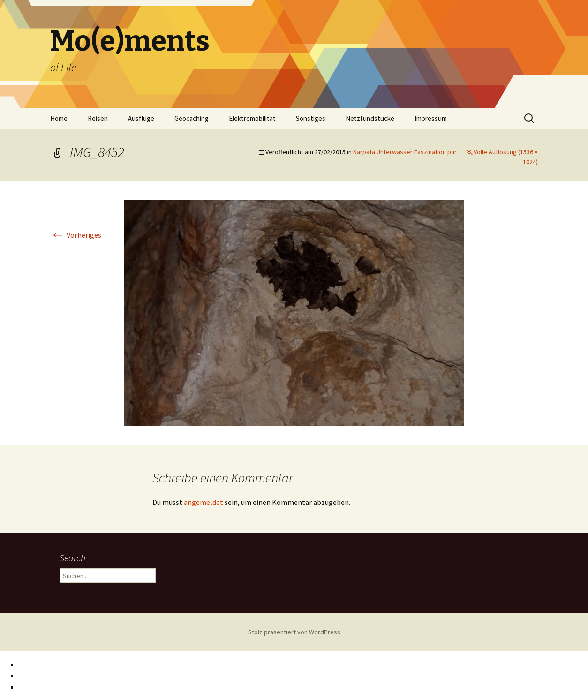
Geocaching (192, 118)
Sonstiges (311, 118)
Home (59, 118)
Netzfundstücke (370, 118)
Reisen (98, 118)
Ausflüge (141, 118)
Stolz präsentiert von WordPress (294, 632)
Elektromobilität (252, 118)
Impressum (431, 118)
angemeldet (204, 502)
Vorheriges (76, 235)
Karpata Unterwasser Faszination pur (405, 152)
